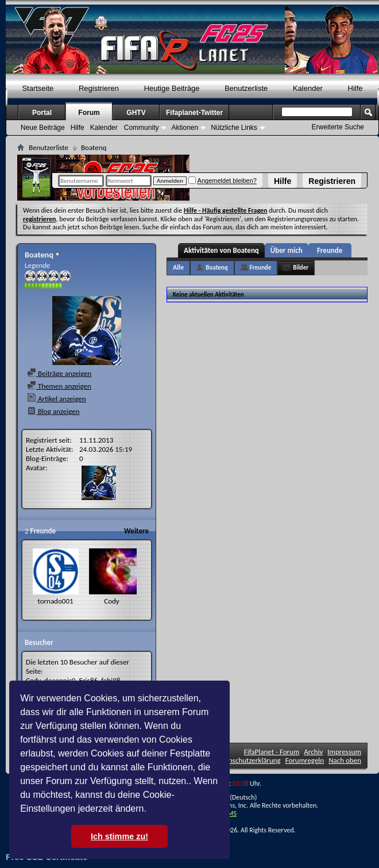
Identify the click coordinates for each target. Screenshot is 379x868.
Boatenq (216, 268)
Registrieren (332, 181)
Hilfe (283, 181)
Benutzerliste (246, 88)
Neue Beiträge (43, 128)
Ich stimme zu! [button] (119, 836)
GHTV (136, 113)
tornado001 (55, 601)
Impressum (344, 752)
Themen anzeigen (59, 386)
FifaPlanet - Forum (272, 752)
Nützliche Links (234, 128)
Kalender (308, 88)
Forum (89, 113)
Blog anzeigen (53, 411)
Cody (112, 601)
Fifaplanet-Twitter (194, 113)
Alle (178, 267)
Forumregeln (305, 760)
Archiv (313, 752)
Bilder (301, 268)
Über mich (287, 250)
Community (142, 128)
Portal (42, 113)
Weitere (136, 531)
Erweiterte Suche (338, 127)
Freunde (330, 250)
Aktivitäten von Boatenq (221, 250)
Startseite (38, 88)
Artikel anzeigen (57, 399)
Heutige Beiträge (172, 88)
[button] (150, 810)
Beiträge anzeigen (59, 373)
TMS (230, 813)
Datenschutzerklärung (247, 760)
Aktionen (185, 128)
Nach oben (345, 760)
